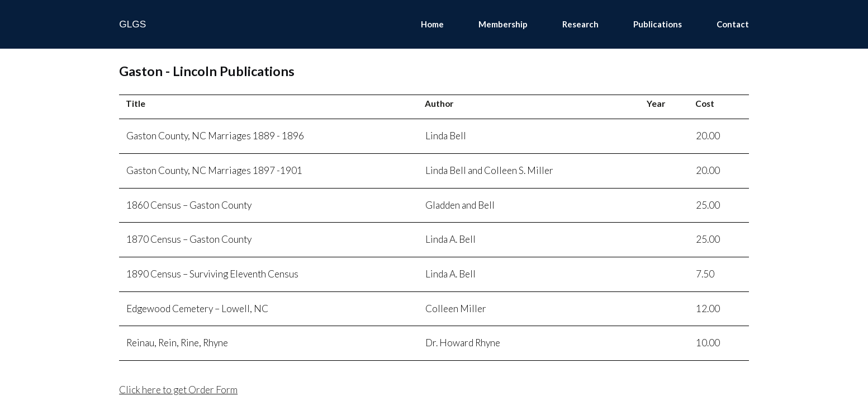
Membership (503, 24)
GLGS (132, 24)
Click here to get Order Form (178, 390)
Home (432, 24)
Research (580, 24)
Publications (658, 24)
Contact (733, 24)
